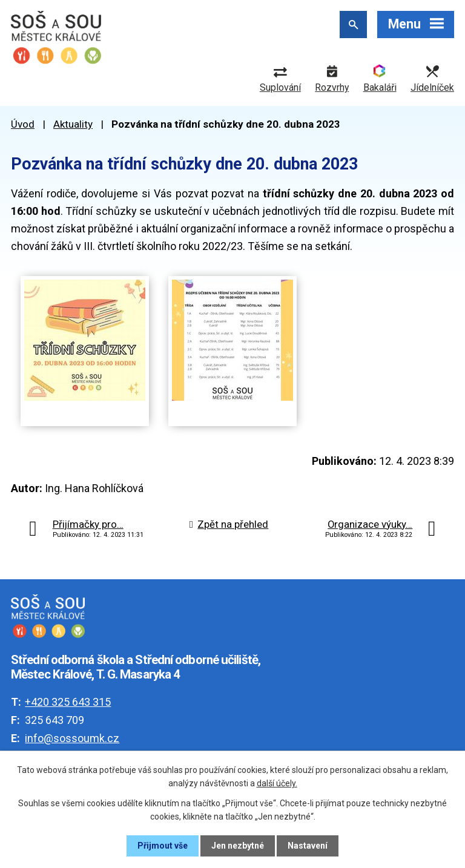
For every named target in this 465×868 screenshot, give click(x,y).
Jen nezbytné (238, 846)
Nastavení (308, 846)
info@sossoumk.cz (72, 738)
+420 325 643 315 (68, 702)
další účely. (277, 783)
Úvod (23, 124)
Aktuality (73, 124)
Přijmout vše (163, 846)
